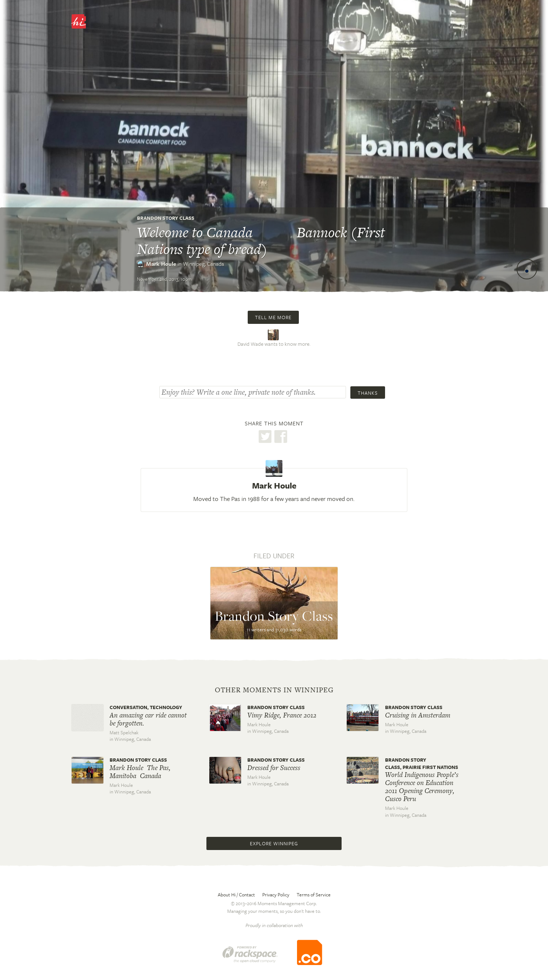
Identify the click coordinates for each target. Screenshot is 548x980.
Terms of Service (314, 895)
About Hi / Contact (236, 895)
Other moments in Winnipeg (274, 690)
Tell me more (273, 317)
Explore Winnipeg (274, 843)
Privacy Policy (276, 895)
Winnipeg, (203, 264)
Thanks (368, 393)
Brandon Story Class (166, 218)
